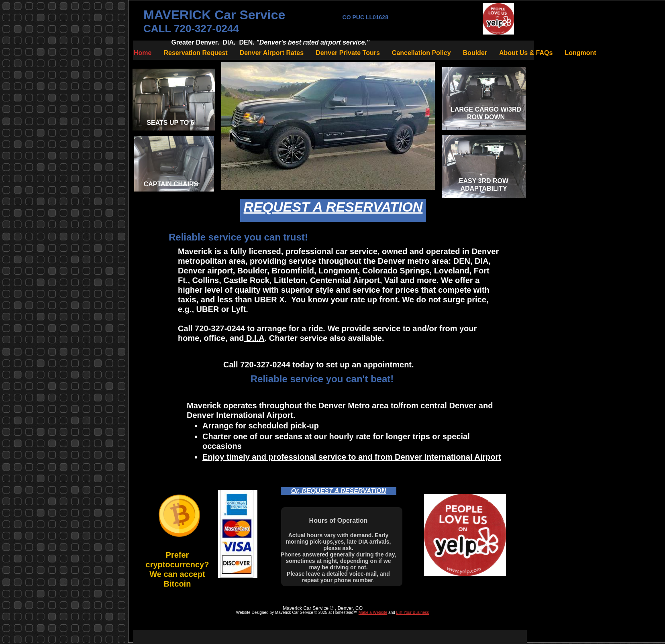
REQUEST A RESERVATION (333, 207)
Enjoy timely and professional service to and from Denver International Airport (352, 457)
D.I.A (254, 338)
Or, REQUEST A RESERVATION (339, 491)
